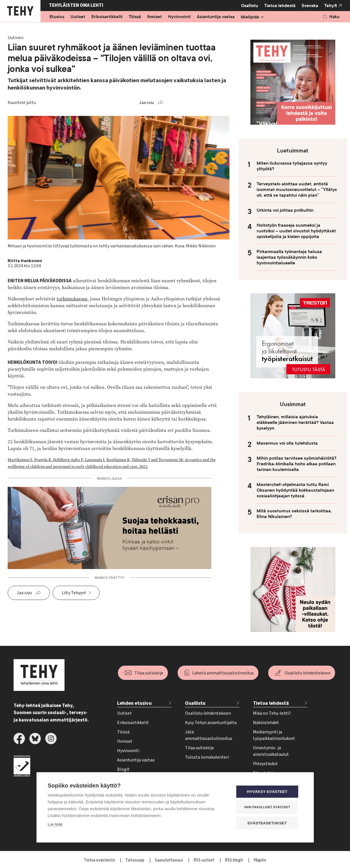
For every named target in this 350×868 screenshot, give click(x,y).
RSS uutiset (204, 860)
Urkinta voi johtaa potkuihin (285, 210)
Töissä (135, 17)
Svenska (310, 6)
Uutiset (78, 17)
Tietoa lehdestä (280, 6)
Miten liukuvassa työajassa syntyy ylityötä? (292, 166)
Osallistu (250, 6)
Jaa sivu (146, 103)
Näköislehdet (266, 723)
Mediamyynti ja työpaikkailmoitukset (274, 735)
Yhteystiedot (265, 764)
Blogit (123, 769)
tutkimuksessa (72, 299)
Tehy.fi (331, 6)
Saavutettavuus (169, 860)
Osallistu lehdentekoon (308, 673)
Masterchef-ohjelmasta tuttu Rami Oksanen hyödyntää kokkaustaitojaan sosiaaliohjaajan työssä (295, 490)
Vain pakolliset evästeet (268, 807)
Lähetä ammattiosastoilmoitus (223, 673)
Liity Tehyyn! (74, 593)
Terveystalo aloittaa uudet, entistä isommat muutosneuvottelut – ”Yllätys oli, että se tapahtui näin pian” (297, 190)
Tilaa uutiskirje (149, 673)
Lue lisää (55, 825)
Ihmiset (154, 17)
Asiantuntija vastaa (216, 17)
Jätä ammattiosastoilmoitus (209, 735)
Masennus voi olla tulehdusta (287, 443)
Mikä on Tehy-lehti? (272, 713)
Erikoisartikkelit (107, 17)
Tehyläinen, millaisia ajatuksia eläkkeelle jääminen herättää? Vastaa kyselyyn (295, 423)
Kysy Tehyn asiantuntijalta (211, 723)
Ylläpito (260, 860)
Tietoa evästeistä (100, 860)
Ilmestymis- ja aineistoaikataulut (271, 751)
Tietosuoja (135, 860)
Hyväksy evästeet (268, 792)
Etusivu (57, 17)
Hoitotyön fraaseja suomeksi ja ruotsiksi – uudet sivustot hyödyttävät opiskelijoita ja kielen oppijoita (296, 231)
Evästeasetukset (268, 823)
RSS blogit (234, 860)
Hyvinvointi (179, 17)
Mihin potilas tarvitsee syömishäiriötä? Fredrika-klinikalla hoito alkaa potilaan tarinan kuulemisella (297, 464)
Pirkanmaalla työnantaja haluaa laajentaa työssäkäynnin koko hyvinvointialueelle (289, 257)
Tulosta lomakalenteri (207, 757)
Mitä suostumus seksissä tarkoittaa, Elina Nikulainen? (294, 514)
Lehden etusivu (134, 703)
